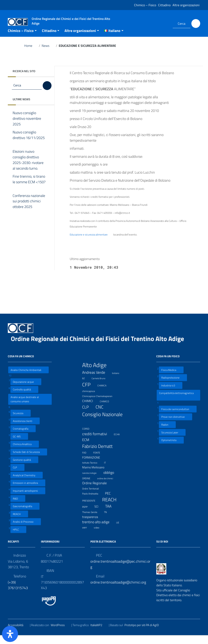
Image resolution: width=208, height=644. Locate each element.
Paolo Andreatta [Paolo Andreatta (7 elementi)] (93, 502)
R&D (18, 507)
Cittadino (164, 5)
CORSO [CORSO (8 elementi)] (88, 437)
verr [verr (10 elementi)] (87, 536)
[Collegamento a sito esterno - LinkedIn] (165, 24)
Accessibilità (18, 633)
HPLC (18, 538)
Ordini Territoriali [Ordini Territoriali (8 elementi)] (93, 497)
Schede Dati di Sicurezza (29, 460)
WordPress (60, 633)
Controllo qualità (24, 398)
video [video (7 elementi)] (99, 536)
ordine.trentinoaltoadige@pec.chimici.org (120, 572)
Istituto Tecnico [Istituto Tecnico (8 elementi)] (92, 471)
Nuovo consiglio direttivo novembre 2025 (27, 127)
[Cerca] (196, 24)
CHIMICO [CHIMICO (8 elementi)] (107, 409)
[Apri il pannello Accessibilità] (10, 634)
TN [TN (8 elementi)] (108, 520)
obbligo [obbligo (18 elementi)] (111, 481)
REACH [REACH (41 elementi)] (112, 508)
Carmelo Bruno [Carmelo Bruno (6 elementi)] (101, 386)
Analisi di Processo (26, 530)
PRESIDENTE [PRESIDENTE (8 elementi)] (91, 509)
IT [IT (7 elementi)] (107, 470)
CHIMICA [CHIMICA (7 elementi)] (104, 393)
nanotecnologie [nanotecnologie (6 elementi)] (92, 481)
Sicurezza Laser (172, 441)
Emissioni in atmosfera (28, 491)
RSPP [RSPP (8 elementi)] (87, 515)
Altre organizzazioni (186, 5)
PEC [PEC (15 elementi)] (110, 501)
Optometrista (171, 448)
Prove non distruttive (176, 425)
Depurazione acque (26, 390)
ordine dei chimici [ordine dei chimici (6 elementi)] (108, 486)
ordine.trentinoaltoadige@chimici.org (118, 590)
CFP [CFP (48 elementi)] (89, 393)
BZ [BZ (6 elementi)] (86, 386)
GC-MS (19, 445)
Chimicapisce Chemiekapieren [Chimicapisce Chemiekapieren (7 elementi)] (100, 404)
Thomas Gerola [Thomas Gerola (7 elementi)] (92, 520)
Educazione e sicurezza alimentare (91, 243)
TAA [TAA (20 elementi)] (111, 515)
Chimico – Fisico (145, 5)
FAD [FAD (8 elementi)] (87, 461)
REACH (19, 522)
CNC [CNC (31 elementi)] (102, 415)
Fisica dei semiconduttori (178, 417)
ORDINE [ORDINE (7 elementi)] (89, 486)
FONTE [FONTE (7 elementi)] (99, 460)
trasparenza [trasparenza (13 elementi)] (93, 525)
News (48, 54)
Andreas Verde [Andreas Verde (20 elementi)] (96, 381)
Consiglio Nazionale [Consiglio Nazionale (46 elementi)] (102, 426)
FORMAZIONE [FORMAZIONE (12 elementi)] (94, 466)
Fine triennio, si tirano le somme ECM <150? (29, 190)
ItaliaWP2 (99, 633)
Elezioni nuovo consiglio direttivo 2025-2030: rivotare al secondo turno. (28, 168)
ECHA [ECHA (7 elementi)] (119, 442)
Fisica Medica (171, 378)
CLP (17, 476)
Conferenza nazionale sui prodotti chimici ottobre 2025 (29, 210)
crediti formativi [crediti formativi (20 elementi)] (97, 442)
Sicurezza (21, 421)
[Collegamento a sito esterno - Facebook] (159, 24)
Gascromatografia (25, 514)
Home (31, 54)
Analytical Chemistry (27, 483)
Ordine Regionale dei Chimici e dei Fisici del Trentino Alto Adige (101, 347)
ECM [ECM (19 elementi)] (88, 448)
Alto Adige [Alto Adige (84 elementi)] (97, 373)
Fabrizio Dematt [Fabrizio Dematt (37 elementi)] (100, 454)
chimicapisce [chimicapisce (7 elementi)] (91, 399)
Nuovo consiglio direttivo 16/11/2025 (29, 146)
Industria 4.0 (171, 394)
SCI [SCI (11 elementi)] (99, 515)
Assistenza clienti (25, 429)
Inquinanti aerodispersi (28, 499)
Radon (167, 433)
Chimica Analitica (25, 452)
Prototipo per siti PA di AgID (144, 633)
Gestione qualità (24, 468)
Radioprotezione (173, 386)
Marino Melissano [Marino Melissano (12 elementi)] (96, 476)
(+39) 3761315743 (18, 593)
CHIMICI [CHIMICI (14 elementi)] (90, 409)
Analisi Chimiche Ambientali (28, 378)
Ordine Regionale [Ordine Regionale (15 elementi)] (97, 491)
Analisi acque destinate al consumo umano (25, 407)
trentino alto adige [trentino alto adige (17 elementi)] (98, 530)
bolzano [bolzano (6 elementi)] (118, 381)
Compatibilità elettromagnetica (176, 403)
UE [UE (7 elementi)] (120, 530)
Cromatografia (23, 437)
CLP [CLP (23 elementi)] (88, 416)
